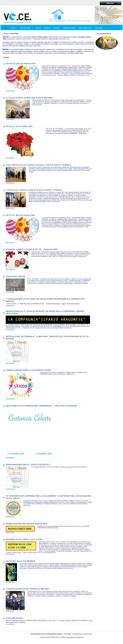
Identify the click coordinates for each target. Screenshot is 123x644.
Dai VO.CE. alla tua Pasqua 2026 (21, 63)
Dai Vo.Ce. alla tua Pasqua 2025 (20, 215)
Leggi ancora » (10, 91)
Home (6, 28)
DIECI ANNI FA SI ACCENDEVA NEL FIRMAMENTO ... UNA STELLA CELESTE (41, 406)
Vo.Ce (13, 28)
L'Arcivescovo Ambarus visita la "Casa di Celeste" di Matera (34, 190)
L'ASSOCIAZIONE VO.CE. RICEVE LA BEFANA (27, 589)
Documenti (99, 28)
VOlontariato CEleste (15, 276)
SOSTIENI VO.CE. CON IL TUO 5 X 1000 (24, 539)
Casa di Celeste (26, 28)
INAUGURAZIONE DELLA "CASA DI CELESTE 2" (28, 464)
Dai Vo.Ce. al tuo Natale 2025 (19, 126)
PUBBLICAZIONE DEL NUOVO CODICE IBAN (27, 524)
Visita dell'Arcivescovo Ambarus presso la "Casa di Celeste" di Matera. (39, 165)
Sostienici (47, 28)
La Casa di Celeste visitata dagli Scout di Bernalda (29, 98)
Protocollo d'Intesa (14, 618)
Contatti (38, 28)
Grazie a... (57, 28)
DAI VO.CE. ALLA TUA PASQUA (20, 561)
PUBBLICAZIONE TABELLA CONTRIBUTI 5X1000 (28, 370)
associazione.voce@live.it (75, 637)
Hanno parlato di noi (85, 28)
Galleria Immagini (69, 28)
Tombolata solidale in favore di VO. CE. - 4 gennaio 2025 (32, 249)
